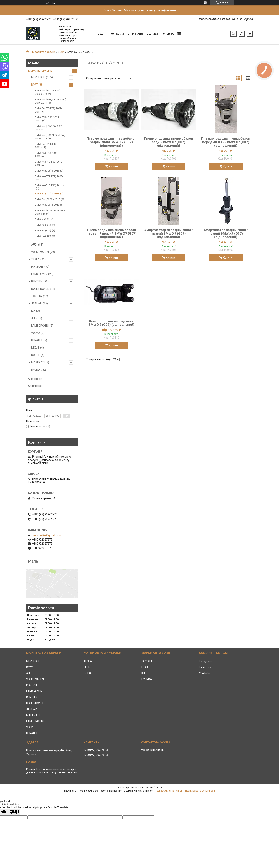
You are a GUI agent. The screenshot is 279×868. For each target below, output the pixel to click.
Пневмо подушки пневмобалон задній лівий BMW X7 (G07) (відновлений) (111, 142)
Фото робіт (35, 379)
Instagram (205, 661)
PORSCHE (37, 267)
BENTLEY (37, 281)
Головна (168, 34)
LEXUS (35, 348)
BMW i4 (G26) (43, 219)
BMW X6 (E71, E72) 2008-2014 (49, 178)
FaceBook (205, 667)
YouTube (205, 673)
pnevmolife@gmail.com (46, 535)
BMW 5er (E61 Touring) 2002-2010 (48, 92)
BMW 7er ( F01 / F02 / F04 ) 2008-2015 (50, 137)
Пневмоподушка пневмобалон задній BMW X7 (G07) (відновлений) (168, 142)
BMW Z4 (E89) (43, 236)
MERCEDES (38, 77)
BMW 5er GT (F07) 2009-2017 (49, 110)
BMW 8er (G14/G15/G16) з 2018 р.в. (50, 212)
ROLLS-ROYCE (40, 289)
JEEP (34, 318)
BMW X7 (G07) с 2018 (47, 194)
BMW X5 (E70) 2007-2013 (46, 155)
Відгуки (152, 34)
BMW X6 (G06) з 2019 (47, 205)
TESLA (35, 259)
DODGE (36, 355)
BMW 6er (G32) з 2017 (47, 199)
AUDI (34, 245)
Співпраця (135, 34)
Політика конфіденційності (200, 791)
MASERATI (38, 362)
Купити (113, 166)
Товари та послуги (43, 52)
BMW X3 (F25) (43, 225)
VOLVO (35, 333)
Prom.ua (158, 787)
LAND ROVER (39, 274)
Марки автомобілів (40, 71)
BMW (61, 52)
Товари (101, 34)
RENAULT (37, 340)
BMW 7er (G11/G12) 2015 (46, 146)
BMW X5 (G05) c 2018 (47, 171)
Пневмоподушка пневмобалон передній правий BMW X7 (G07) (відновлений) (112, 233)
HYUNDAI (37, 370)
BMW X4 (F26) (43, 231)
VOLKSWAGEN (40, 252)
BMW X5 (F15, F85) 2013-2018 (49, 163)
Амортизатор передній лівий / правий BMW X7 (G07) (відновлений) (169, 233)
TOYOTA (37, 296)
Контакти (117, 34)
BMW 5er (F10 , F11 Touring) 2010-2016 (51, 101)
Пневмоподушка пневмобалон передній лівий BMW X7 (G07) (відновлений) (226, 142)
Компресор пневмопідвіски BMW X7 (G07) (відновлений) (111, 323)
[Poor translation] (14, 812)
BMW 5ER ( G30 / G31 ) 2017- (48, 119)
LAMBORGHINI (40, 326)
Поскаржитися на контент (169, 791)
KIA (33, 311)
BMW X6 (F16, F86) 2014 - (49, 185)
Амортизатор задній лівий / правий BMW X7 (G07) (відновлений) (226, 233)
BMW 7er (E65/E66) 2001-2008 (49, 128)
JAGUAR (37, 303)
